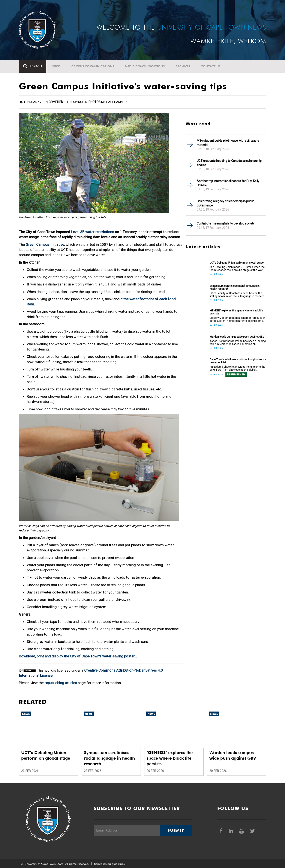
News (56, 66)
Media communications (145, 66)
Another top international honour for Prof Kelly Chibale (228, 183)
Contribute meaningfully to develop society (226, 223)
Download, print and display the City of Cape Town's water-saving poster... (78, 656)
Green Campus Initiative (45, 244)
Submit (176, 830)
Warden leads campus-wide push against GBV (237, 337)
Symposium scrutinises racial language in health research (235, 287)
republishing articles (61, 683)
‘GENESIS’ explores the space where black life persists (236, 312)
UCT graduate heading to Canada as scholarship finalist (229, 163)
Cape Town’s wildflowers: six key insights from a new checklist (238, 361)
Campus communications (93, 66)
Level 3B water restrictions (92, 232)
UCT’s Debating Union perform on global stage (237, 263)
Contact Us (211, 66)
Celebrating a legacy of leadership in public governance (225, 203)
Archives (183, 66)
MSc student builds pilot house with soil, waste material (228, 143)
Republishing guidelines (109, 864)
